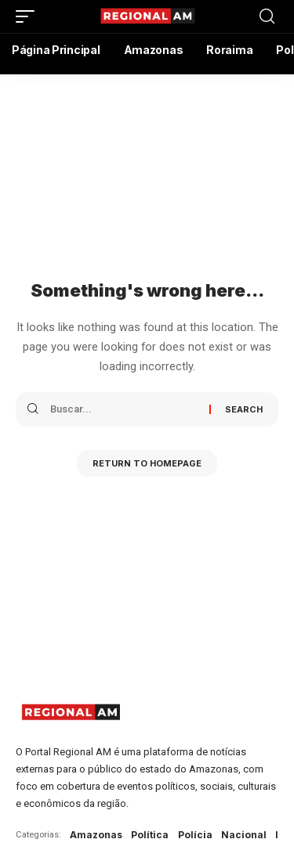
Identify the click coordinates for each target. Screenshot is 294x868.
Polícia (195, 835)
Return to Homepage (147, 463)
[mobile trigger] (29, 16)
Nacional (244, 835)
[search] (267, 16)
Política (150, 835)
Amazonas (96, 835)
